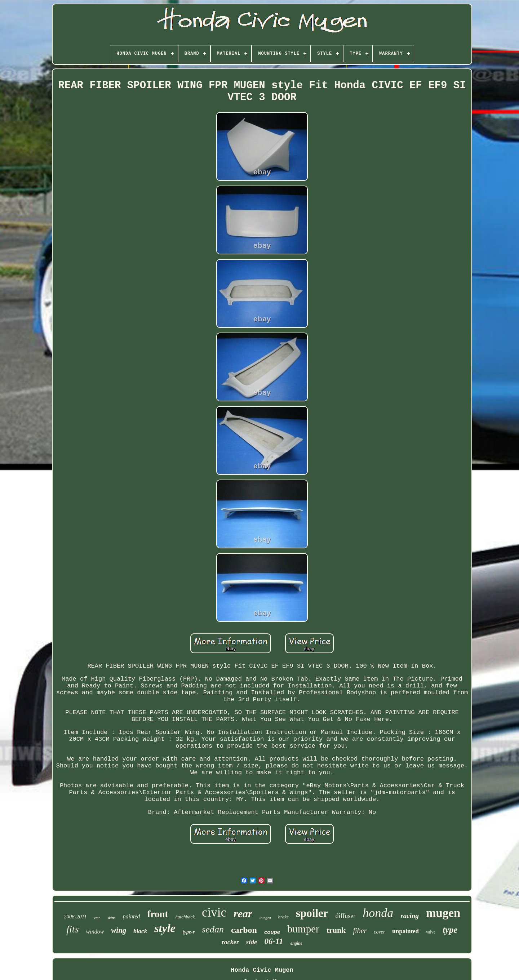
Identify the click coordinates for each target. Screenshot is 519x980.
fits (72, 929)
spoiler (312, 913)
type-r (189, 932)
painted (132, 916)
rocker (230, 942)
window (95, 932)
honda (378, 913)
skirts (111, 918)
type (450, 930)
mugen (443, 913)
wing (119, 930)
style (165, 928)
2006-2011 (75, 917)
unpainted (405, 931)
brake (283, 917)
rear (243, 914)
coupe (272, 932)
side (252, 942)
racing (410, 916)
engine (296, 943)
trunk (336, 930)
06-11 (274, 941)
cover (379, 932)
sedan (213, 929)
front (158, 914)
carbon (244, 930)
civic (214, 912)
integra (265, 918)
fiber (360, 931)
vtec (97, 918)
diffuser (346, 916)
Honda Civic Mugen (262, 970)
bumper (303, 929)
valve (431, 932)
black (140, 931)
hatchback (185, 917)
